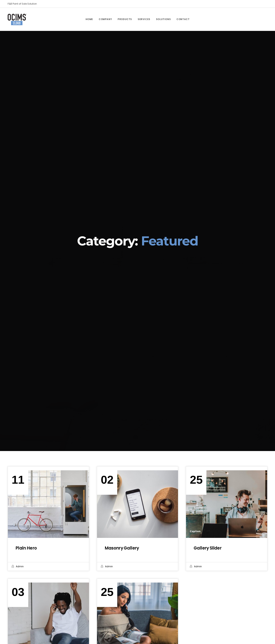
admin (20, 566)
